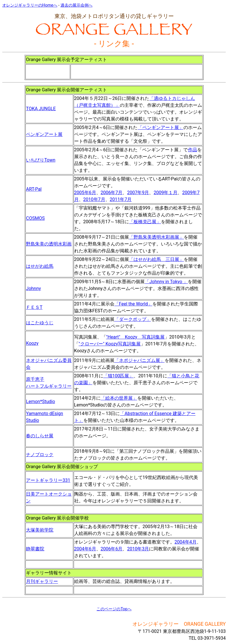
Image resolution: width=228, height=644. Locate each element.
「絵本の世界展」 (119, 398)
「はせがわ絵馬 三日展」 (156, 259)
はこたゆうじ (40, 323)
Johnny (33, 288)
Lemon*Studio (41, 402)
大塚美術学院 (40, 530)
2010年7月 (94, 199)
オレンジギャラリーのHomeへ (30, 5)
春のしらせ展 (40, 436)
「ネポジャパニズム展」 (140, 360)
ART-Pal (34, 189)
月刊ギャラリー (42, 581)
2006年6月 (112, 549)
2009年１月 (166, 193)
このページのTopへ (114, 609)
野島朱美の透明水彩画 (49, 244)
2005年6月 (85, 193)
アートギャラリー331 (48, 480)
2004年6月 (85, 549)
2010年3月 (138, 549)
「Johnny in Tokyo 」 (166, 282)
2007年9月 (138, 193)
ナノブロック (40, 455)
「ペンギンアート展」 (161, 127)
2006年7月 (112, 193)
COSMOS (35, 218)
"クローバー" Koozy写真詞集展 (110, 344)
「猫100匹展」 (119, 376)
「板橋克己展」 (145, 222)
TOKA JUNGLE (41, 109)
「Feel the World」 (133, 304)
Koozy (32, 343)
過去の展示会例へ (76, 5)
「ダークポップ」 (133, 319)
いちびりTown (41, 160)
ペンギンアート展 (44, 134)
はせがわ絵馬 (40, 266)
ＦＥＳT (34, 307)
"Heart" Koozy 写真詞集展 (135, 337)
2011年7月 (121, 199)
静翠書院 (35, 549)
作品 (193, 150)
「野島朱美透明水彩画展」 (156, 237)
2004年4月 (186, 542)
